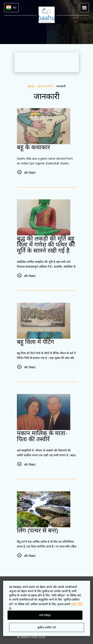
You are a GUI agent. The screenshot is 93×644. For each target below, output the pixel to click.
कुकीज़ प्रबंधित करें (46, 627)
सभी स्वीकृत (45, 615)
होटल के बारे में (46, 86)
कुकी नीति (77, 604)
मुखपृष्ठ (31, 86)
